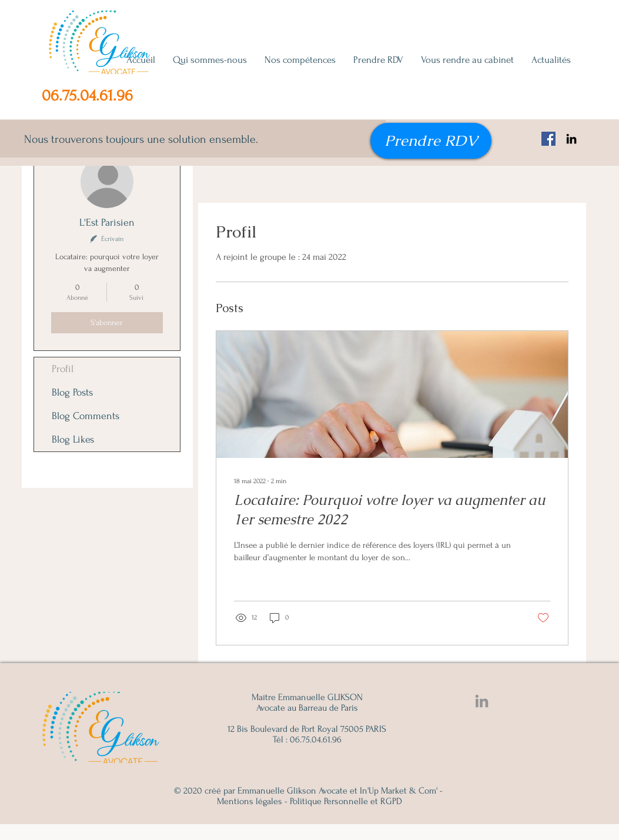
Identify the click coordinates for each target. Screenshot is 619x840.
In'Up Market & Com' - (401, 791)
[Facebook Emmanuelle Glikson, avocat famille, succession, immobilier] (548, 139)
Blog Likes (73, 439)
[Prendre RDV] (431, 141)
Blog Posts (72, 392)
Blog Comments (86, 416)
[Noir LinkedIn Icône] (571, 139)
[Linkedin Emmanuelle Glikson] (482, 701)
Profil (63, 369)
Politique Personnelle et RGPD (346, 801)
